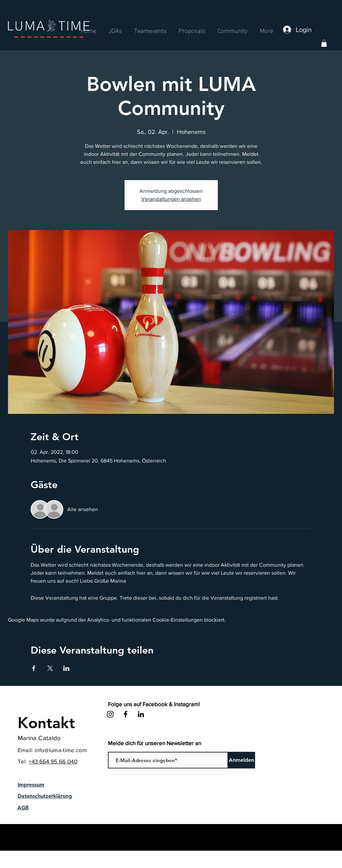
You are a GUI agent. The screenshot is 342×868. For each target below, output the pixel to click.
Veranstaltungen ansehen (171, 199)
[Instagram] (110, 714)
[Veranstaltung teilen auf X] (50, 668)
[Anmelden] (242, 760)
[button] (324, 43)
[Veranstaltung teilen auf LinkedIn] (66, 668)
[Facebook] (126, 714)
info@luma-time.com (61, 750)
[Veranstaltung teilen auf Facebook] (34, 668)
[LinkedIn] (141, 714)
